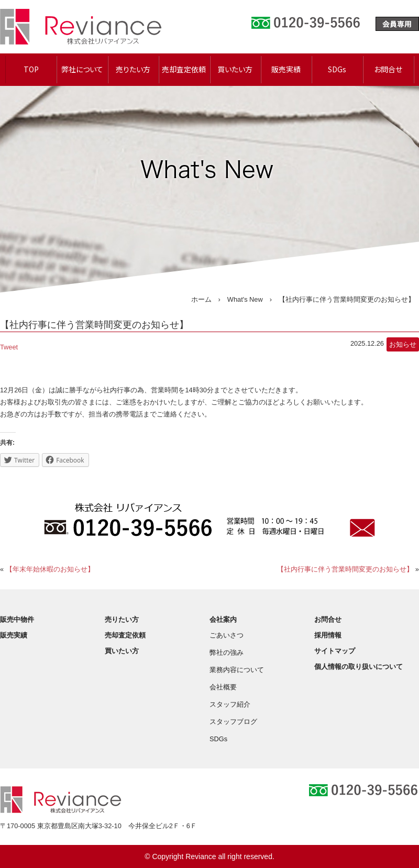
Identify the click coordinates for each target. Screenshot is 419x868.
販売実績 (286, 69)
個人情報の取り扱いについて (359, 667)
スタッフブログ (233, 722)
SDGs (337, 69)
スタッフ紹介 (230, 704)
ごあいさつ (227, 635)
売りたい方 (133, 69)
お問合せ (388, 69)
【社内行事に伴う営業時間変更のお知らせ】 (345, 569)
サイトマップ (335, 651)
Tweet (9, 347)
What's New (245, 299)
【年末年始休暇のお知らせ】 (50, 569)
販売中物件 (17, 619)
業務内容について (237, 670)
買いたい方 (235, 69)
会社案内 (223, 619)
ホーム (201, 299)
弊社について (82, 69)
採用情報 (328, 635)
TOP (31, 69)
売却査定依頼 (184, 69)
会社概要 (223, 687)
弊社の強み (227, 652)
